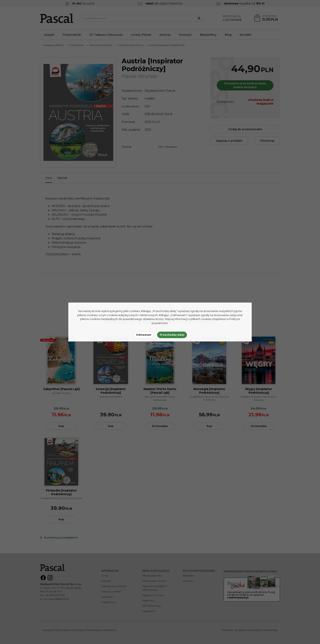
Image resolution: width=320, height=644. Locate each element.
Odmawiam (144, 335)
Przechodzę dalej (172, 335)
